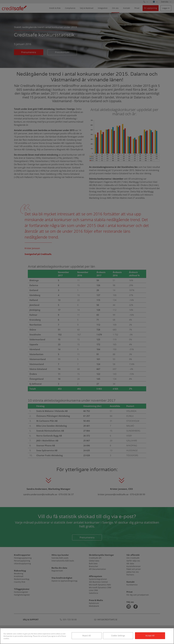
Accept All (150, 636)
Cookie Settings (118, 636)
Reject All (87, 636)
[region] (87, 636)
